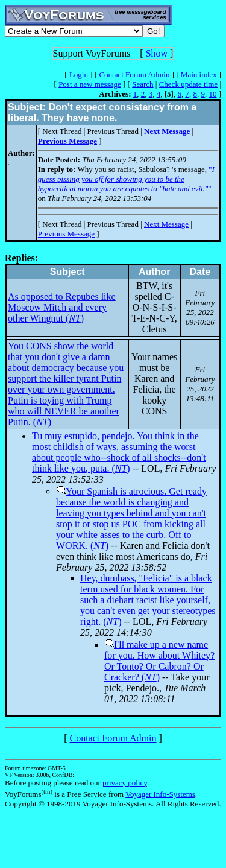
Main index (199, 74)
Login (79, 74)
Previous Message (66, 234)
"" (126, 179)
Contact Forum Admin (134, 74)
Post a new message (90, 84)
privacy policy (125, 783)
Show (157, 53)
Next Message (166, 224)
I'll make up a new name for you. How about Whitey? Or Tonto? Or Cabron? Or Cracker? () (159, 661)
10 (212, 94)
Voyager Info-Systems (160, 794)
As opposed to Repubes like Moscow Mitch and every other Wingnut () (62, 307)
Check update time (188, 84)
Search (143, 84)
